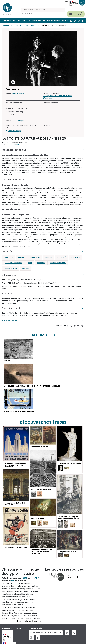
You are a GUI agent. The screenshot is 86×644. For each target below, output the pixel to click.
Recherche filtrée (52, 21)
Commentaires (10, 320)
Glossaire (7, 294)
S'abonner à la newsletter (78, 14)
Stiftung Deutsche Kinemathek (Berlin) (58, 96)
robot (30, 263)
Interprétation (11, 209)
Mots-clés (23, 21)
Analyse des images (13, 180)
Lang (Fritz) (62, 257)
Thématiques (9, 21)
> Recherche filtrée (27, 14)
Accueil (6, 25)
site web (48, 98)
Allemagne (9, 257)
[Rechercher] (40, 10)
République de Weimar (14, 263)
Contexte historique (14, 150)
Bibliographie (9, 275)
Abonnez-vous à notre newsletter (46, 633)
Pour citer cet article (12, 308)
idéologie (48, 257)
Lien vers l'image (14, 131)
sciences (25, 268)
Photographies (20, 121)
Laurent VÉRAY (14, 145)
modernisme (35, 257)
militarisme (76, 257)
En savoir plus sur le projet (28, 621)
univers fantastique (58, 263)
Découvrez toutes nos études (23, 25)
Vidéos (65, 21)
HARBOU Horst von (19, 93)
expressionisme (11, 268)
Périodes (36, 21)
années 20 (41, 263)
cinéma (21, 257)
